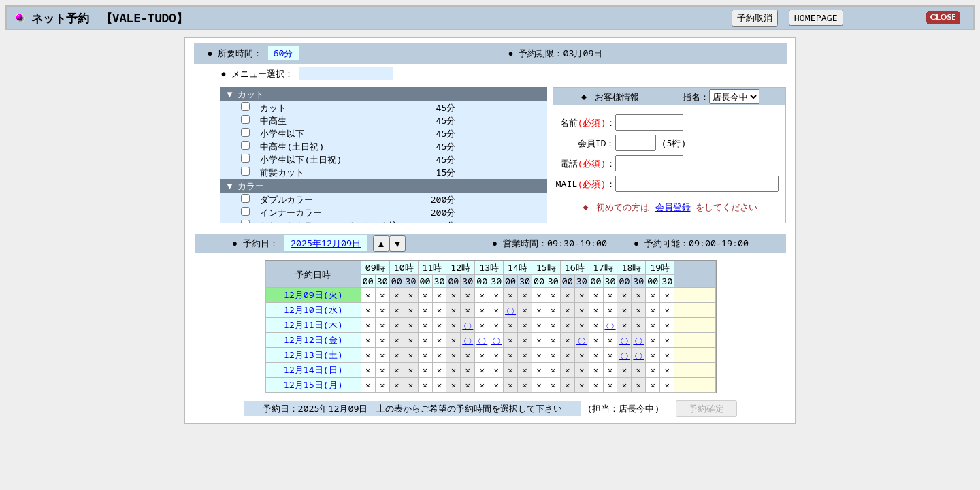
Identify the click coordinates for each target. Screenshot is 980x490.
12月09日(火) (313, 295)
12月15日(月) (313, 385)
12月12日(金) (313, 340)
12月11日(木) (313, 325)
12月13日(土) (313, 355)
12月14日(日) (313, 370)
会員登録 (673, 207)
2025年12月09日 (326, 243)
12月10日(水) (313, 310)
